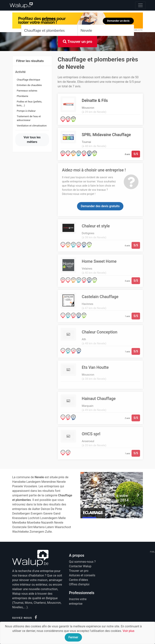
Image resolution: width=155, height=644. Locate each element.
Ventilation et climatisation (32, 126)
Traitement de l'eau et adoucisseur (29, 118)
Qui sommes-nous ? (82, 562)
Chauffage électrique (28, 80)
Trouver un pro (77, 42)
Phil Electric (114, 505)
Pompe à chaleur (26, 111)
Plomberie (23, 96)
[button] (85, 495)
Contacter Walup (80, 566)
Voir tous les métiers (32, 140)
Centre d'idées (79, 580)
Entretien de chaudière (29, 85)
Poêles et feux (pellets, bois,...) (30, 103)
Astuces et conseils (82, 575)
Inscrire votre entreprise (78, 601)
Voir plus (129, 631)
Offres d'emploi (79, 584)
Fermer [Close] (73, 637)
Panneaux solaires (27, 91)
